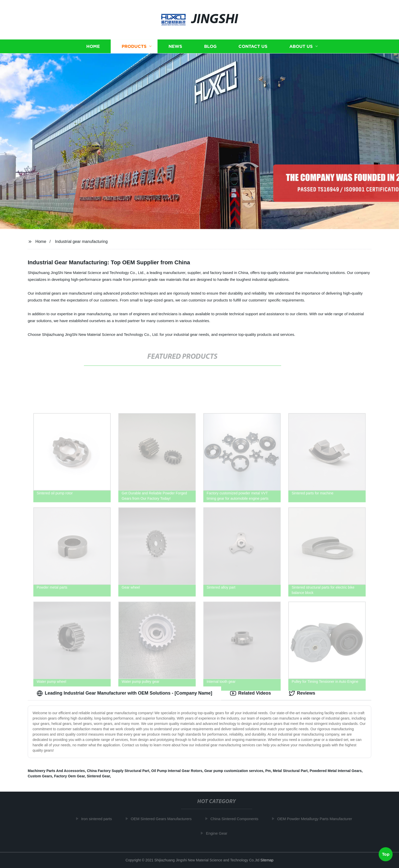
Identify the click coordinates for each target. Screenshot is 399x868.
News (175, 46)
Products (134, 46)
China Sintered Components (236, 819)
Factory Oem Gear (69, 776)
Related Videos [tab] (251, 693)
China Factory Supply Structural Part (118, 771)
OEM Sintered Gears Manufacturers (163, 819)
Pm (268, 771)
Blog (210, 46)
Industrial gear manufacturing (81, 242)
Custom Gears (40, 776)
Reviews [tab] (302, 693)
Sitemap (267, 860)
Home (93, 46)
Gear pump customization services (234, 771)
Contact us (253, 46)
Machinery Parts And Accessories (56, 771)
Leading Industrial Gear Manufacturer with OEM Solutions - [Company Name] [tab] (124, 693)
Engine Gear (218, 833)
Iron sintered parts (98, 819)
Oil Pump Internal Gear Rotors (177, 771)
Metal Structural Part (290, 771)
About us (301, 46)
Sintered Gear (98, 776)
